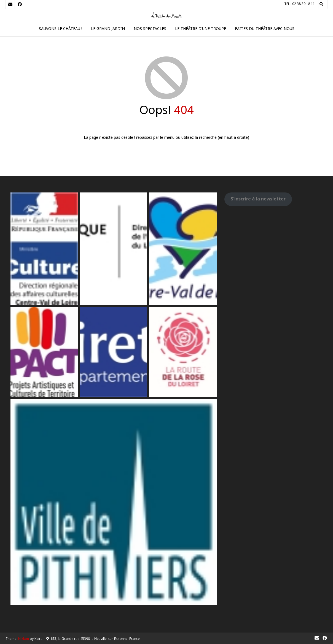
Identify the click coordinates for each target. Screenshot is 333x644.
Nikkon (24, 639)
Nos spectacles (150, 28)
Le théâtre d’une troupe (201, 28)
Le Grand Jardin (108, 28)
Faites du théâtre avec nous (265, 28)
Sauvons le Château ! (61, 28)
